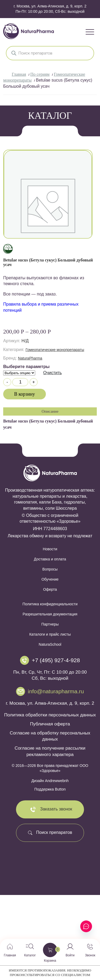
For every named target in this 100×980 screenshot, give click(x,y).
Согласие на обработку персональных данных (50, 736)
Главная (19, 74)
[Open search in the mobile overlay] (50, 53)
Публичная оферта (50, 724)
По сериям (40, 74)
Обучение (50, 579)
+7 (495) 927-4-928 (56, 660)
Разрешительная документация (50, 614)
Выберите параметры (26, 367)
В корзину (25, 394)
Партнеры (50, 624)
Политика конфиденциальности (50, 604)
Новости (50, 549)
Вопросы (50, 569)
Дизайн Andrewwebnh (50, 781)
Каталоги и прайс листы (50, 634)
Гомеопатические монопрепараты (55, 350)
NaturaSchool (50, 644)
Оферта (50, 589)
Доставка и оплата (50, 559)
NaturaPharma (30, 358)
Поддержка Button (50, 789)
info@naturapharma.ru (56, 691)
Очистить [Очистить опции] (53, 373)
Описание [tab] (50, 411)
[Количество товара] (20, 382)
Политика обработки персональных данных (50, 715)
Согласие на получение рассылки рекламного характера (50, 751)
